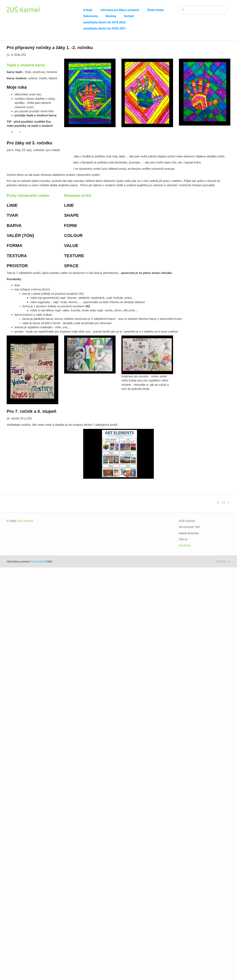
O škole (88, 10)
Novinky (111, 16)
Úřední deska (155, 10)
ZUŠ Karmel (23, 10)
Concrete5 (38, 561)
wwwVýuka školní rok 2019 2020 (104, 22)
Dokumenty (91, 16)
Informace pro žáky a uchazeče (120, 10)
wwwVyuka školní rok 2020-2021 (105, 28)
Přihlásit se (223, 561)
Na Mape (185, 545)
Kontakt (129, 16)
